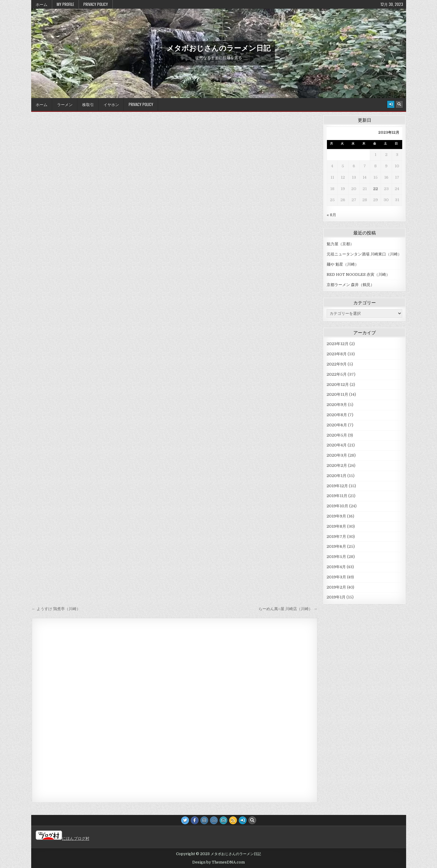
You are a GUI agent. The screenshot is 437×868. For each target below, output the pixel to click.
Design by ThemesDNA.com (218, 862)
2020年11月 (337, 394)
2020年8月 (337, 415)
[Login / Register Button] (391, 104)
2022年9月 (337, 364)
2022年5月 (337, 374)
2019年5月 (336, 557)
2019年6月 (336, 546)
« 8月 (331, 215)
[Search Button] (399, 104)
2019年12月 (337, 486)
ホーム (42, 4)
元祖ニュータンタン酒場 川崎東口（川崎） (364, 254)
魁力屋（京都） (340, 244)
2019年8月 (336, 526)
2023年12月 (338, 344)
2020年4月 (337, 445)
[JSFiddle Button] (214, 820)
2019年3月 (336, 577)
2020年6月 (337, 425)
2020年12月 (338, 385)
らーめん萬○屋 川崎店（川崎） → (288, 609)
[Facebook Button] (195, 820)
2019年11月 (337, 496)
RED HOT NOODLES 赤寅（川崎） (358, 274)
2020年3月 (337, 455)
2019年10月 (337, 506)
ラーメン (65, 104)
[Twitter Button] (185, 820)
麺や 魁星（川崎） (343, 264)
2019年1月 (336, 597)
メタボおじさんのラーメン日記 (218, 48)
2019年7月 (336, 537)
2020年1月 (337, 476)
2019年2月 (336, 587)
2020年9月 (337, 405)
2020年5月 (337, 435)
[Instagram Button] (204, 820)
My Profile (65, 4)
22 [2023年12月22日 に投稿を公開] (376, 189)
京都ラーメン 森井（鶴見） (350, 285)
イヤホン (111, 104)
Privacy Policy (96, 4)
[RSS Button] (233, 820)
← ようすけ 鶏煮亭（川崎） (56, 609)
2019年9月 (336, 516)
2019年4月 (336, 567)
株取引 (88, 104)
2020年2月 (337, 465)
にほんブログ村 (63, 838)
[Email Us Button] (223, 820)
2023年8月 (337, 354)
